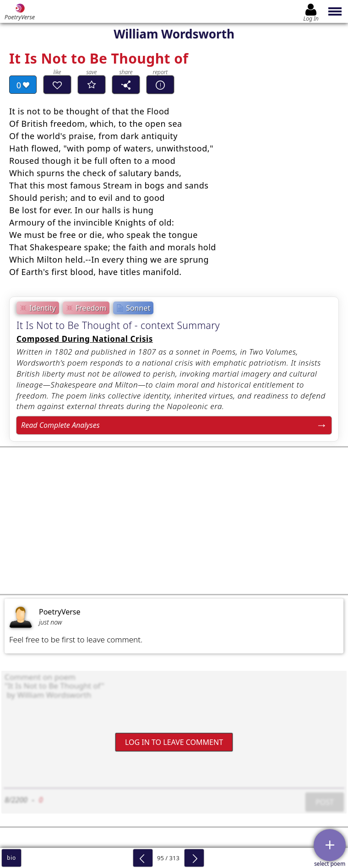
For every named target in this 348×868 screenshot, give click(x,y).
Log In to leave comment (174, 742)
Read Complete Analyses (60, 425)
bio (11, 858)
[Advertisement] (174, 521)
